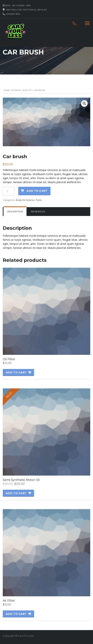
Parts (39, 200)
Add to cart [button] (16, 372)
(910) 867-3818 (13, 14)
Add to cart (37, 191)
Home (7, 90)
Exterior (16, 90)
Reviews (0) (38, 211)
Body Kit (27, 90)
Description (15, 211)
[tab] (15, 212)
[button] (84, 103)
